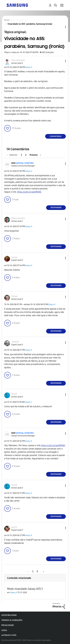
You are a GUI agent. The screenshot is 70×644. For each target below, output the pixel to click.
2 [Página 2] (26, 155)
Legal (4, 630)
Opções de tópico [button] (61, 27)
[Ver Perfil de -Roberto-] (16, 342)
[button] (61, 61)
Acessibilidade (9, 615)
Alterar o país (9, 635)
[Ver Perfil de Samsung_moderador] (25, 163)
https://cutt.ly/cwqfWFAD (29, 192)
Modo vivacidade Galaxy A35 (24, 589)
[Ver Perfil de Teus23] (14, 394)
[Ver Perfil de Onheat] (14, 296)
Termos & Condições (12, 620)
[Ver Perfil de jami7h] (14, 527)
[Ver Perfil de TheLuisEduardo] (18, 60)
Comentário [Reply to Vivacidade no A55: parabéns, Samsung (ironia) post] (56, 136)
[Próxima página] (35, 155)
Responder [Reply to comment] (56, 208)
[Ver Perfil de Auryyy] (14, 257)
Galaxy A (29, 67)
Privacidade (8, 625)
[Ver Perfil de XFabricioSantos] (18, 218)
